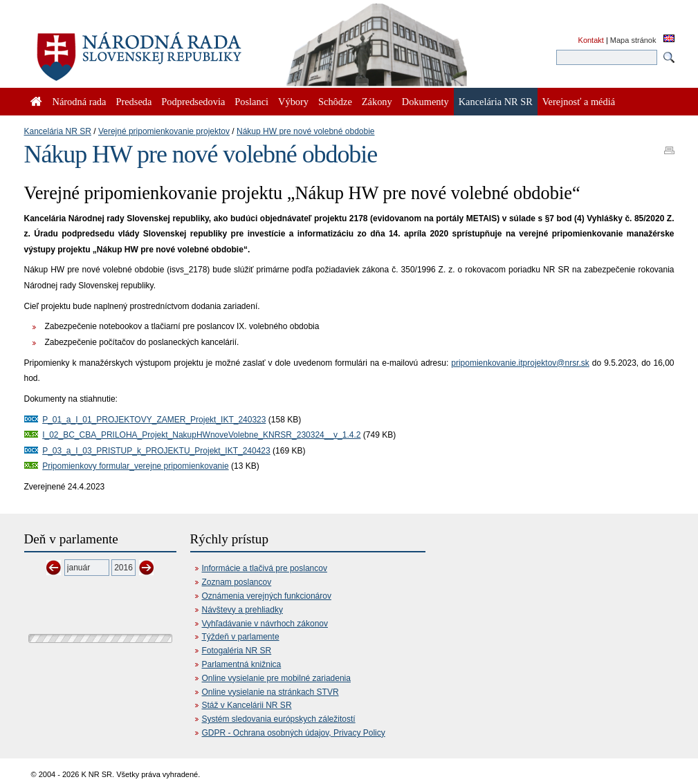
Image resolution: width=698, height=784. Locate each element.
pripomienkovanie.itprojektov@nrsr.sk (520, 363)
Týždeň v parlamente (241, 637)
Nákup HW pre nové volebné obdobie (305, 131)
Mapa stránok (633, 40)
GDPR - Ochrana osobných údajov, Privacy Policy (294, 733)
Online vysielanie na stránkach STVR (270, 692)
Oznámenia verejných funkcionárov (267, 596)
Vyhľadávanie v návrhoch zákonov (265, 624)
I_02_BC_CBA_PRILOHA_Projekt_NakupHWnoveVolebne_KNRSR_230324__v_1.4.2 (201, 435)
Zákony (377, 102)
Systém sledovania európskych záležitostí (279, 719)
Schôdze (335, 102)
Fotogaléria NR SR (237, 651)
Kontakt (591, 40)
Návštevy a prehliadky (242, 610)
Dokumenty (425, 102)
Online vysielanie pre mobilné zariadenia (276, 678)
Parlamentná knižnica (242, 664)
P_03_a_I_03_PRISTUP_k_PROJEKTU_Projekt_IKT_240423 (156, 451)
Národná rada (80, 102)
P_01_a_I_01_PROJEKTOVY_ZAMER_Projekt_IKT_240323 (154, 420)
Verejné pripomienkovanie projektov (164, 131)
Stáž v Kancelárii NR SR (247, 705)
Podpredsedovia (193, 102)
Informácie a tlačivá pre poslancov (265, 568)
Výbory (293, 102)
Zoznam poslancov (237, 582)
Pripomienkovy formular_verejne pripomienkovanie (135, 466)
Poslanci (251, 102)
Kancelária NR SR (58, 131)
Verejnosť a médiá (579, 102)
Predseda (134, 102)
